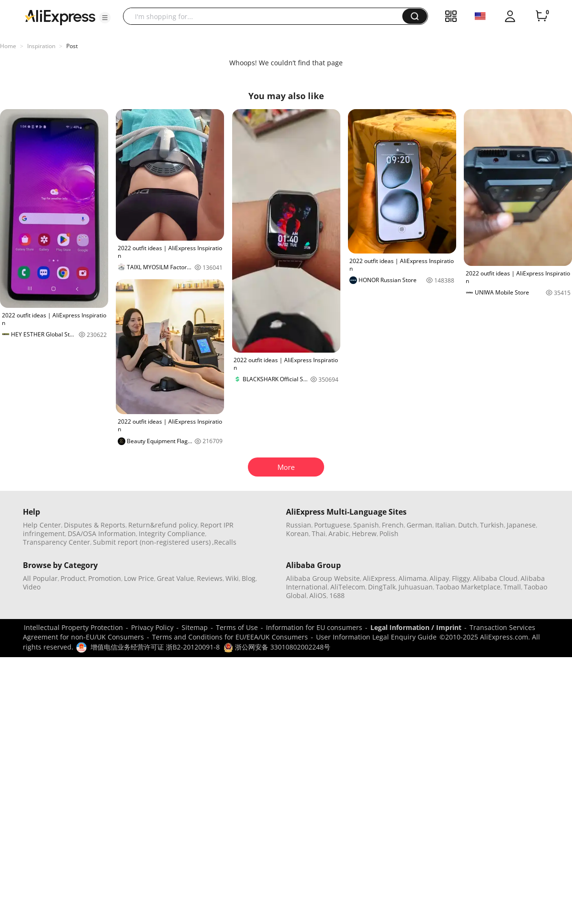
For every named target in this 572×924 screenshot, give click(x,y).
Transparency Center (56, 542)
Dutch (468, 525)
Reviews (210, 578)
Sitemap (195, 627)
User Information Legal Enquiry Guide (376, 637)
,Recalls (224, 542)
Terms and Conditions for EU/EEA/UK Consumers (230, 637)
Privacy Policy (152, 627)
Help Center (42, 525)
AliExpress (379, 578)
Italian (445, 525)
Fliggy (461, 578)
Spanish (366, 525)
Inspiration (41, 46)
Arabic (339, 533)
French (393, 525)
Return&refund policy (163, 525)
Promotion (105, 578)
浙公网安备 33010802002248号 (277, 647)
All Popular (40, 578)
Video (32, 587)
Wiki (232, 578)
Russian (299, 525)
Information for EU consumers (314, 627)
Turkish (492, 525)
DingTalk (382, 587)
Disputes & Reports (95, 525)
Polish (389, 533)
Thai (319, 533)
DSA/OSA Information (102, 533)
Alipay (439, 578)
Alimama (413, 578)
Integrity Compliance (172, 533)
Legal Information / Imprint (416, 627)
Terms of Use (237, 627)
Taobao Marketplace (468, 587)
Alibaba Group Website (323, 578)
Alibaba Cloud (495, 578)
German (419, 525)
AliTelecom (348, 587)
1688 (337, 595)
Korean (297, 533)
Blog (249, 578)
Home (8, 46)
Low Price (139, 578)
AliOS (318, 595)
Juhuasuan (416, 587)
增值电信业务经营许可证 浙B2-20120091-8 (155, 647)
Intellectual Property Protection (73, 627)
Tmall (512, 587)
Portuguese (332, 525)
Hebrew (364, 533)
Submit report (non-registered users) (152, 542)
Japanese (521, 525)
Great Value (175, 578)
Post (72, 46)
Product (73, 578)
